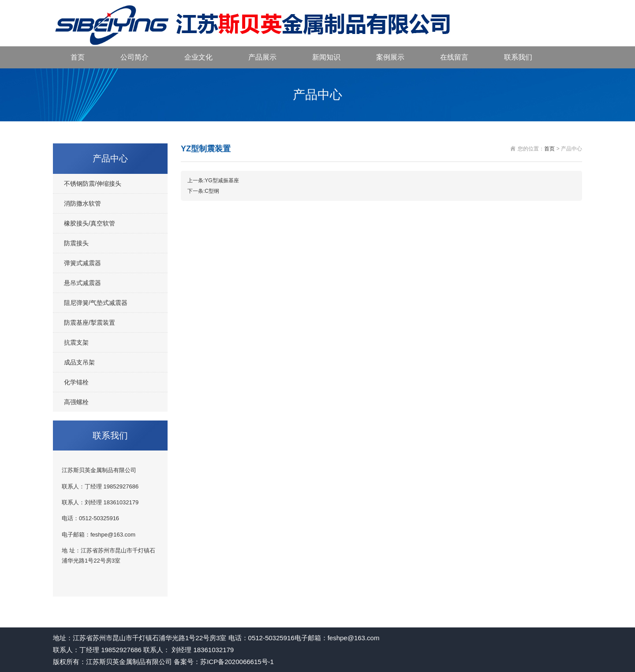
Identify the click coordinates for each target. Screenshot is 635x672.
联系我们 (518, 57)
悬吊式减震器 (82, 283)
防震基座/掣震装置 (90, 323)
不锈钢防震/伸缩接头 (93, 184)
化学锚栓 (76, 382)
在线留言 (454, 57)
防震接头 (76, 243)
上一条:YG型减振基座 (213, 180)
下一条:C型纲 (203, 191)
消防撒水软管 (82, 203)
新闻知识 (326, 57)
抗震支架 (76, 342)
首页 (78, 57)
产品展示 (262, 57)
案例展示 (390, 57)
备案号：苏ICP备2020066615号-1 (224, 662)
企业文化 (198, 57)
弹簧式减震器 (82, 263)
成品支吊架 (79, 362)
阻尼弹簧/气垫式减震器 (96, 303)
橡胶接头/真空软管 (90, 223)
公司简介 (134, 57)
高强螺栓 (76, 402)
